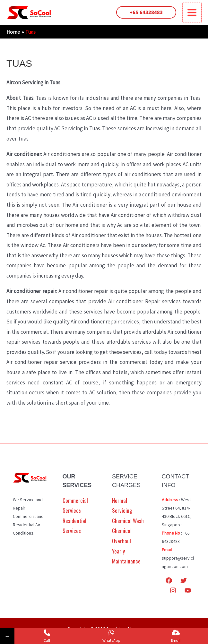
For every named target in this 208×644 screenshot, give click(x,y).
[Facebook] (169, 581)
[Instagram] (173, 591)
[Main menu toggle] (193, 13)
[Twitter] (184, 581)
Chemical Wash (128, 521)
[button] (147, 13)
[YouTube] (188, 591)
